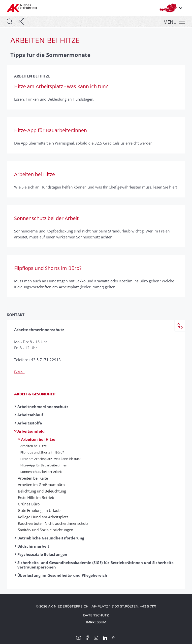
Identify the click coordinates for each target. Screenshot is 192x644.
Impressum (96, 622)
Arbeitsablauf (30, 415)
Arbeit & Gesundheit (35, 394)
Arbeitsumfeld (31, 431)
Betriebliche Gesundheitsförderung (51, 538)
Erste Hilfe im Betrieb (36, 497)
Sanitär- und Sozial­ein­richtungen (46, 530)
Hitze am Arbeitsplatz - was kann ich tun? (50, 459)
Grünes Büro (29, 504)
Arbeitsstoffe (30, 423)
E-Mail (19, 372)
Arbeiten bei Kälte (33, 478)
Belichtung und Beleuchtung (42, 491)
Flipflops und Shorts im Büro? (42, 452)
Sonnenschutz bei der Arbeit (41, 472)
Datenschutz (96, 615)
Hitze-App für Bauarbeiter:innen (44, 465)
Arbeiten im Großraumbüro (41, 485)
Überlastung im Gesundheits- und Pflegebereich (62, 575)
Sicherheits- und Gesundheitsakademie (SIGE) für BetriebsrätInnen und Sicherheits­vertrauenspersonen (96, 565)
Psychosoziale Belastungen (42, 554)
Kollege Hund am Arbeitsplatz (43, 517)
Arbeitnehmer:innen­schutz (43, 407)
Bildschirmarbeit (33, 546)
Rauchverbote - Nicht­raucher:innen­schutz (53, 523)
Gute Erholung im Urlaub (39, 510)
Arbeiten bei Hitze (38, 439)
